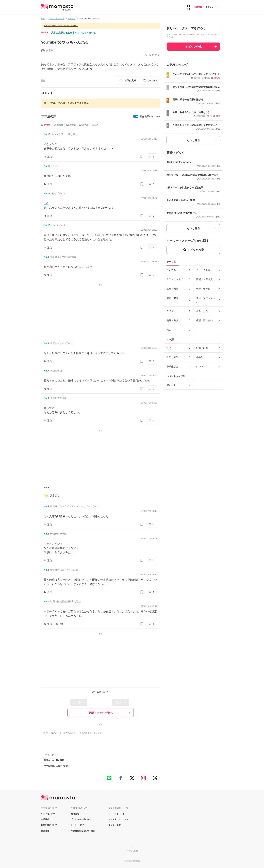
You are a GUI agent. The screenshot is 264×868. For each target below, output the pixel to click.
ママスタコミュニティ (119, 819)
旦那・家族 (172, 289)
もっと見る (193, 140)
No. (47, 134)
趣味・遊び (172, 320)
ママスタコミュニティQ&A (56, 766)
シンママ (201, 367)
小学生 (200, 357)
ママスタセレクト (117, 814)
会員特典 (45, 819)
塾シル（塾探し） (117, 825)
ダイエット (172, 311)
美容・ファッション (206, 300)
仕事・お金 (202, 311)
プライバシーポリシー (81, 819)
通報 (43, 80)
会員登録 (198, 7)
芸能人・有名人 (204, 279)
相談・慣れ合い (204, 320)
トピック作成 (193, 47)
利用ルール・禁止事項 (54, 760)
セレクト (171, 385)
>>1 (46, 203)
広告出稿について (49, 825)
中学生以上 (172, 367)
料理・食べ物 (203, 289)
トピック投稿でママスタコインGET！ (61, 26)
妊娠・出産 (202, 348)
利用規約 (75, 814)
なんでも (171, 270)
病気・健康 (172, 298)
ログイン (209, 7)
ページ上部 (132, 851)
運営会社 (45, 831)
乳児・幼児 (172, 357)
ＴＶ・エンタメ (175, 279)
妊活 (169, 348)
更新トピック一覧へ (101, 713)
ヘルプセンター (48, 814)
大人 (169, 330)
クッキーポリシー (79, 825)
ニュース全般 (203, 270)
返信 (50, 157)
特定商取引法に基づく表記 (83, 831)
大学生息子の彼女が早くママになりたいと (74, 33)
